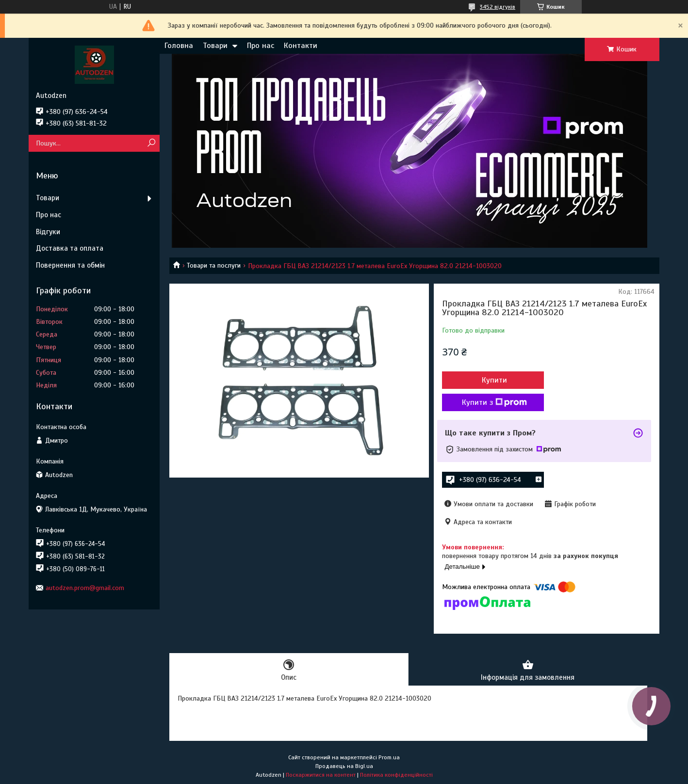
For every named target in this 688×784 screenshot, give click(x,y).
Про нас (261, 46)
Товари (215, 46)
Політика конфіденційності (396, 775)
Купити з (494, 402)
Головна (179, 46)
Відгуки (48, 232)
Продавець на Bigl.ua (344, 766)
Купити (494, 380)
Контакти (301, 46)
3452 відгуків (498, 7)
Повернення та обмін (70, 265)
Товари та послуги (214, 265)
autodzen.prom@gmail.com (85, 588)
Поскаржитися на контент (321, 775)
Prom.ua (389, 757)
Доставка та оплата (70, 248)
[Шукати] (151, 143)
